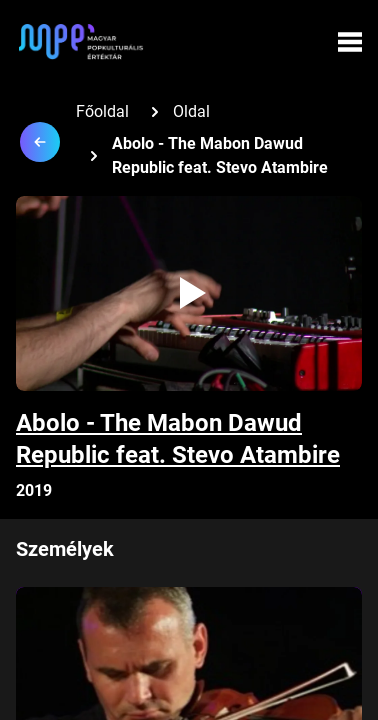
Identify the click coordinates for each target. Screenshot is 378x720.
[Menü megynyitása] (350, 42)
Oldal (191, 111)
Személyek (65, 549)
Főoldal (102, 111)
